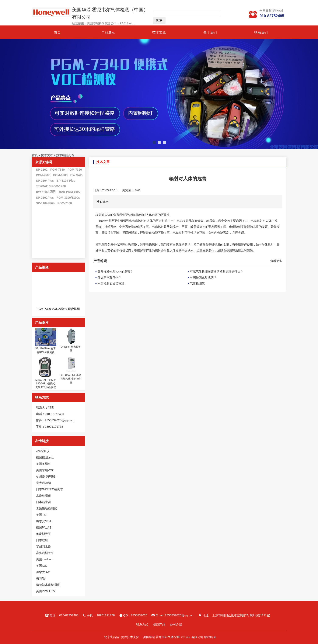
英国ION (42, 566)
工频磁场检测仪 (46, 508)
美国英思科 (43, 464)
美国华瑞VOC (45, 470)
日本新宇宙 (43, 502)
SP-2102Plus (45, 198)
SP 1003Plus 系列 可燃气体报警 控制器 (71, 379)
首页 (57, 32)
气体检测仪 (197, 283)
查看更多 (276, 261)
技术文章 (159, 32)
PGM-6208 (60, 175)
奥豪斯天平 (43, 534)
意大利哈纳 (43, 483)
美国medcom (45, 559)
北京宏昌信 (112, 637)
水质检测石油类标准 (111, 283)
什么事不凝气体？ (109, 277)
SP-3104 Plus (66, 181)
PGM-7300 (65, 203)
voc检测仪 (43, 451)
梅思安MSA (44, 521)
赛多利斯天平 (45, 553)
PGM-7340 (57, 170)
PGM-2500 (43, 175)
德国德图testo (45, 457)
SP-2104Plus (45, 181)
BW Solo (77, 175)
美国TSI (41, 515)
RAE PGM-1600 (70, 192)
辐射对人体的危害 (107, 215)
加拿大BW (43, 572)
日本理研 (42, 540)
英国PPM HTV (46, 591)
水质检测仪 (43, 496)
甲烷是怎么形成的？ (203, 277)
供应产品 (159, 624)
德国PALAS (44, 527)
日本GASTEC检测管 (50, 489)
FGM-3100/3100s (68, 198)
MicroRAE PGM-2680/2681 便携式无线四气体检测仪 (46, 384)
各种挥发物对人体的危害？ (115, 271)
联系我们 (261, 32)
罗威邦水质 (43, 547)
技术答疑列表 (65, 155)
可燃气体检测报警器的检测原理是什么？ (217, 271)
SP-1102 (42, 170)
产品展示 (108, 32)
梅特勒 (41, 578)
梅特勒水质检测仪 (48, 585)
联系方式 (142, 624)
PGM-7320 (75, 170)
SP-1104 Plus (45, 203)
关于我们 (210, 32)
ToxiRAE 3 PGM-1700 (51, 186)
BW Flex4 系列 (46, 192)
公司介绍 (176, 624)
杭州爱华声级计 (46, 477)
